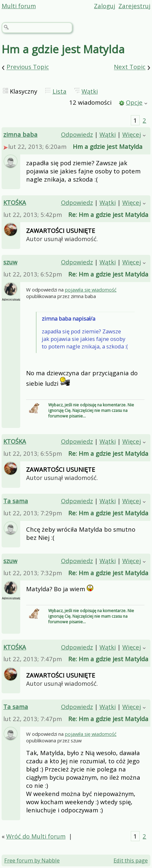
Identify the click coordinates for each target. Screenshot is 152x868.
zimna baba (20, 134)
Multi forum (19, 6)
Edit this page (131, 860)
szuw (10, 262)
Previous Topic (28, 67)
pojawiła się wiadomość (91, 290)
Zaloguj (105, 6)
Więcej (132, 134)
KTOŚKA (15, 202)
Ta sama (16, 501)
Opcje (134, 102)
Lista (60, 91)
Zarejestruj (134, 6)
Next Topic (130, 67)
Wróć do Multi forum (36, 836)
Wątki (90, 91)
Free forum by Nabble (32, 860)
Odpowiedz (77, 134)
